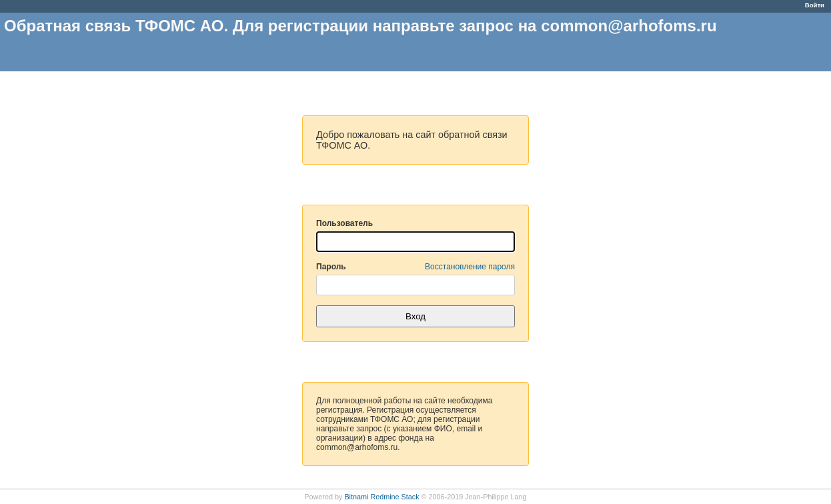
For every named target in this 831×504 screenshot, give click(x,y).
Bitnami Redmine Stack (381, 497)
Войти (815, 5)
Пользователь (344, 223)
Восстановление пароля (470, 267)
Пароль (415, 267)
